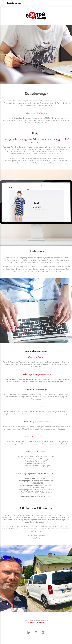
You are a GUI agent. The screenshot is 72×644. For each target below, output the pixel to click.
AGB (28, 622)
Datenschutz (34, 622)
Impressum (42, 622)
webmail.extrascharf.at (43, 497)
